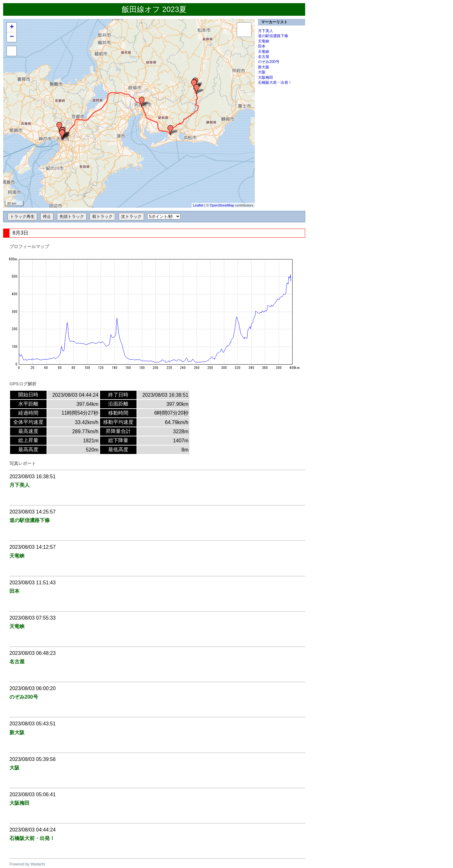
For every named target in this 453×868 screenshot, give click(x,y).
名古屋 (264, 57)
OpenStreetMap (222, 205)
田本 (262, 46)
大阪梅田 (266, 77)
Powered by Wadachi (27, 864)
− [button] (12, 37)
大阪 (262, 72)
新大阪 (264, 67)
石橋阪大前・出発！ (275, 82)
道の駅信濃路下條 (273, 36)
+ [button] (12, 27)
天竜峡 (264, 41)
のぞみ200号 (269, 62)
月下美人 (266, 31)
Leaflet (198, 205)
